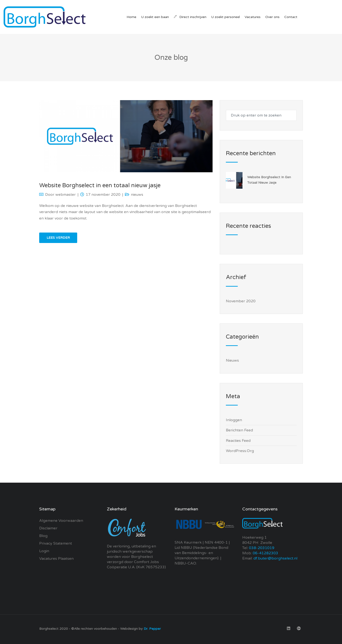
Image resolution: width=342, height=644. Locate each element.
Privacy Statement (56, 543)
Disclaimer (48, 528)
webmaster (66, 195)
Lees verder (58, 238)
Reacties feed (238, 441)
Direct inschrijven (190, 17)
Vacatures (253, 17)
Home (131, 17)
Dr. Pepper (152, 629)
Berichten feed (239, 430)
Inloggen (234, 420)
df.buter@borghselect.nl (275, 558)
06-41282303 (265, 553)
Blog (43, 536)
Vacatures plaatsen (56, 559)
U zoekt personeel (226, 17)
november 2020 (241, 301)
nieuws (137, 195)
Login (44, 551)
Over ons (272, 17)
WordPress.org (240, 451)
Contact (291, 17)
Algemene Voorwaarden (61, 521)
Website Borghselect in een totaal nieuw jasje (100, 185)
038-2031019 (261, 548)
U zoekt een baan (155, 17)
